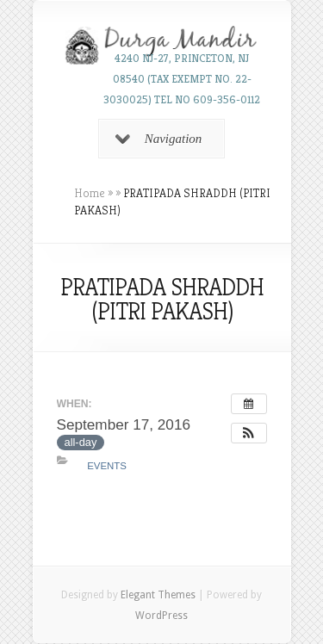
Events (107, 466)
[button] (249, 433)
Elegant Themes (158, 595)
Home (90, 193)
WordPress (161, 616)
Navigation (159, 139)
